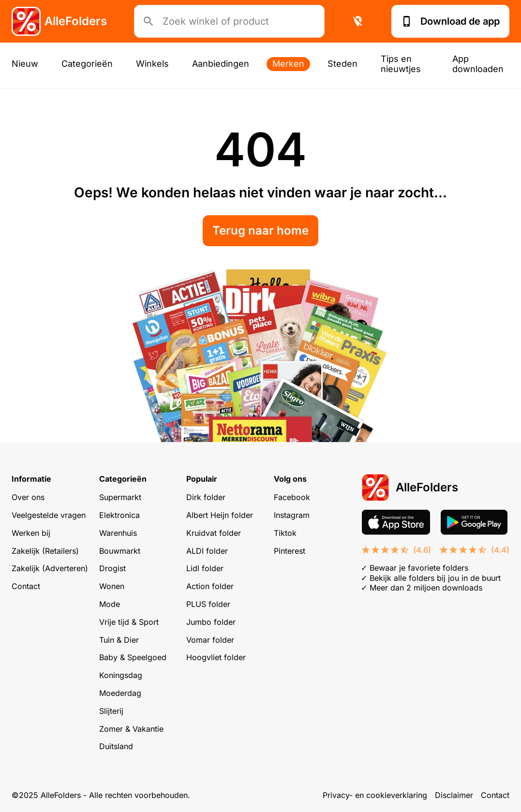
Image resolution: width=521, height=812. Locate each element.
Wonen (112, 586)
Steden (342, 64)
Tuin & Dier (119, 640)
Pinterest (290, 551)
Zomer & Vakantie (131, 729)
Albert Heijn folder (220, 515)
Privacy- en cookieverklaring (375, 795)
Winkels (152, 64)
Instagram (292, 515)
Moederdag (120, 693)
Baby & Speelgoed (133, 657)
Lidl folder (205, 568)
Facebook (292, 497)
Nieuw (25, 64)
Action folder (210, 586)
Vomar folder (210, 640)
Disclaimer (454, 795)
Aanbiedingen (221, 64)
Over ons (28, 497)
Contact (26, 586)
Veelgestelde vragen (49, 515)
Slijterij (111, 711)
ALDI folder (207, 551)
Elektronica (119, 515)
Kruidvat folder (214, 533)
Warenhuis (118, 533)
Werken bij (31, 533)
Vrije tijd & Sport (129, 622)
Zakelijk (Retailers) (45, 551)
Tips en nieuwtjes (401, 64)
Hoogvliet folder (216, 657)
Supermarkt (120, 497)
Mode (110, 604)
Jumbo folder (211, 622)
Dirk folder (206, 497)
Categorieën (87, 64)
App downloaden (478, 64)
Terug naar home (260, 230)
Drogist (112, 568)
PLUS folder (208, 604)
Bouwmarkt (120, 551)
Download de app (450, 21)
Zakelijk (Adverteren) (50, 568)
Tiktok (285, 533)
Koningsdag (121, 675)
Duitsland (116, 746)
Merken (288, 64)
